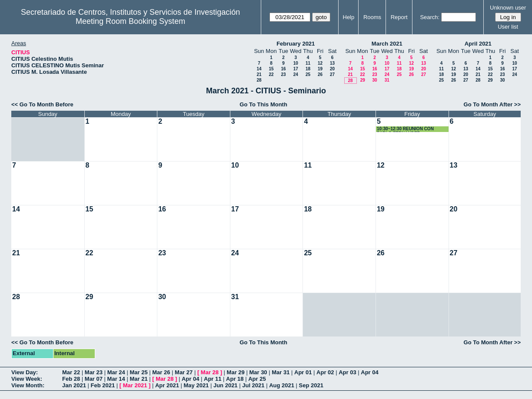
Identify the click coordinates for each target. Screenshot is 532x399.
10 (296, 63)
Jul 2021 (253, 385)
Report (399, 17)
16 (283, 69)
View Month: (28, 385)
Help (349, 17)
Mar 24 (116, 372)
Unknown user (508, 8)
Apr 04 (369, 372)
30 (374, 80)
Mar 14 (116, 379)
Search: (430, 17)
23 (283, 74)
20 (332, 69)
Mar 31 (281, 372)
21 (259, 74)
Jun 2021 (226, 385)
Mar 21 (138, 379)
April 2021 (478, 44)
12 (320, 63)
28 (259, 80)
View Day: (25, 372)
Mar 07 (94, 379)
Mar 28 (210, 372)
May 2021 (196, 385)
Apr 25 (257, 379)
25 (308, 74)
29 (363, 80)
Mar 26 (161, 372)
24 (296, 74)
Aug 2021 (282, 385)
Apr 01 (303, 372)
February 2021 (296, 44)
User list (508, 27)
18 (308, 69)
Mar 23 (94, 372)
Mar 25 (138, 372)
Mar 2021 (135, 385)
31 (387, 80)
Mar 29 (236, 372)
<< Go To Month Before (42, 104)
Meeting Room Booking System (130, 21)
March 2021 (387, 44)
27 (332, 74)
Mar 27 (184, 372)
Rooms (372, 17)
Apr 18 (235, 379)
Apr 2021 (167, 385)
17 (296, 69)
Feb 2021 (103, 385)
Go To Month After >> (492, 104)
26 (320, 74)
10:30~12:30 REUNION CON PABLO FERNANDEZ (405, 129)
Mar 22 (71, 372)
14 (259, 69)
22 (271, 74)
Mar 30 (258, 372)
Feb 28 (71, 379)
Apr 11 (213, 379)
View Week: (27, 379)
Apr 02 (325, 372)
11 (308, 63)
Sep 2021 (311, 385)
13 (332, 63)
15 (271, 69)
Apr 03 (347, 372)
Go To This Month (263, 104)
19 (320, 69)
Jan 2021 (74, 385)
